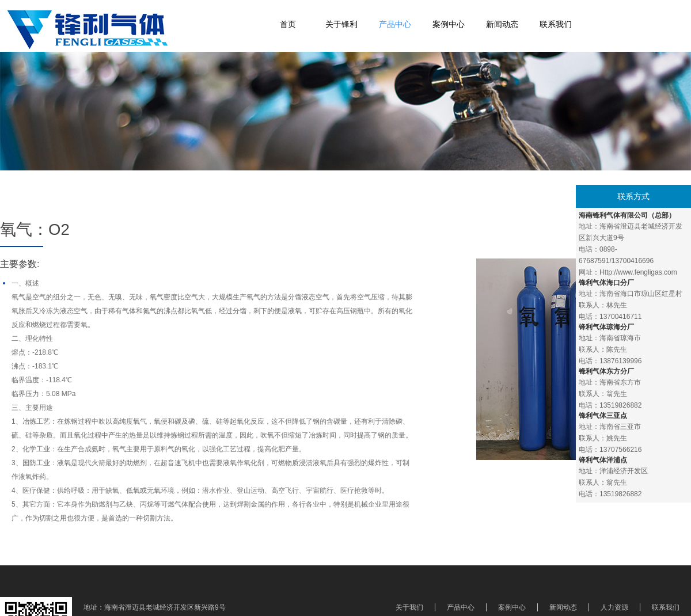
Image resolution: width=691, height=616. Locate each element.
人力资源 (614, 607)
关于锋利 (341, 24)
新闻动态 (502, 24)
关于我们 (409, 607)
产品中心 (395, 24)
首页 (288, 24)
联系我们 (556, 24)
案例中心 (449, 24)
